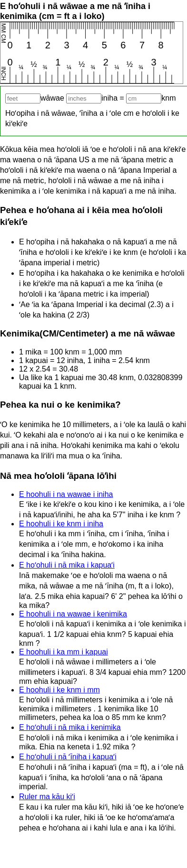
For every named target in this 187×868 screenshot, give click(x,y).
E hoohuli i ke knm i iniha (61, 524)
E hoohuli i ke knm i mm (59, 690)
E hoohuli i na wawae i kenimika (73, 614)
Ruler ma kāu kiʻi (47, 797)
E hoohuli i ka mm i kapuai (64, 652)
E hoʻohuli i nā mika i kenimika (70, 727)
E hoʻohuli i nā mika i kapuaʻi (67, 565)
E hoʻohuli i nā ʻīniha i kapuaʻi (68, 757)
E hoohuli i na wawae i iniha (66, 494)
